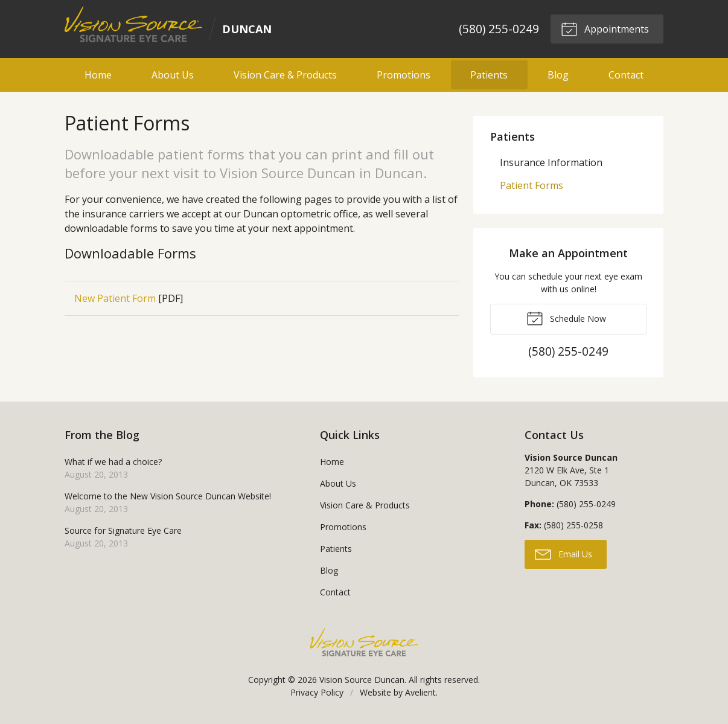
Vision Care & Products (285, 75)
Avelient (420, 692)
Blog (558, 75)
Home (98, 75)
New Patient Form (115, 298)
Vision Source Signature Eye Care (364, 642)
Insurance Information (551, 162)
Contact (626, 75)
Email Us (564, 554)
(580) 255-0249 (499, 29)
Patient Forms (532, 185)
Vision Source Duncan (362, 680)
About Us (173, 75)
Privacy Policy (317, 692)
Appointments (605, 28)
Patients (489, 75)
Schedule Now (566, 318)
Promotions (404, 75)
